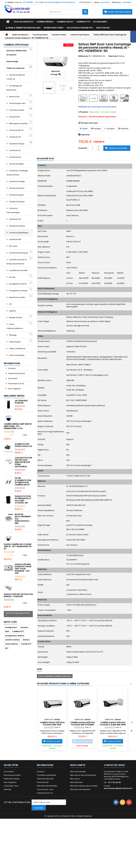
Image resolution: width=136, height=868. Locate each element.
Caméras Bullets (16, 164)
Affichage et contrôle (18, 123)
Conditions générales (47, 775)
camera (24, 627)
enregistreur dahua (15, 636)
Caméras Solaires (17, 226)
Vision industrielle (17, 355)
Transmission (15, 342)
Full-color (13, 246)
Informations (12, 363)
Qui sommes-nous (45, 789)
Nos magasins (14, 389)
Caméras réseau (45, 22)
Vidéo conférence (17, 349)
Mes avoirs (75, 779)
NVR (7, 632)
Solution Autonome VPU (80, 28)
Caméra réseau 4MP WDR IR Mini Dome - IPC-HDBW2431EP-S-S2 (18, 426)
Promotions (9, 772)
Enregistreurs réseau (18, 291)
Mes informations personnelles (84, 786)
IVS (10, 304)
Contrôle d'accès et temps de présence (17, 262)
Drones (12, 277)
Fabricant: (113, 56)
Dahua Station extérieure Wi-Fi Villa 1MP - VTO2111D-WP (23, 499)
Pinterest (123, 129)
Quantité (83, 148)
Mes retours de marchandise (83, 775)
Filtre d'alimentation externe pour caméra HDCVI (23, 481)
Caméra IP (26, 644)
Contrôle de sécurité (18, 270)
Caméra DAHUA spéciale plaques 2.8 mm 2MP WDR (113, 724)
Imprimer (85, 135)
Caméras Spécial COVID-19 (16, 77)
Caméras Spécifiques (19, 233)
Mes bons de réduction (80, 789)
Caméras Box (15, 157)
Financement (43, 782)
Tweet (84, 129)
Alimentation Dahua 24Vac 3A (23, 445)
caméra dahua (13, 640)
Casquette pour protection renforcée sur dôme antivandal (23, 462)
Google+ (110, 129)
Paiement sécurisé (16, 373)
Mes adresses (76, 782)
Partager (96, 129)
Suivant (71, 88)
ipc (7, 648)
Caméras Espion (16, 195)
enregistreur (11, 627)
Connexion (127, 2)
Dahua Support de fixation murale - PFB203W (18, 595)
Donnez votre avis (89, 123)
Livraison (12, 368)
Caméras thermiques (18, 253)
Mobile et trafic (15, 318)
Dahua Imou (14, 97)
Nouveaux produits (12, 775)
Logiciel (12, 311)
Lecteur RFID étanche (21, 402)
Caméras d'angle (17, 181)
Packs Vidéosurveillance (15, 326)
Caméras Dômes (16, 188)
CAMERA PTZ (18, 632)
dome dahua (11, 644)
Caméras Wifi (15, 239)
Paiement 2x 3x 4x (16, 384)
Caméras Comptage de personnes (17, 173)
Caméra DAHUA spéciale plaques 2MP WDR (52, 724)
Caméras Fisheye (17, 202)
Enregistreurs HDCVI (18, 284)
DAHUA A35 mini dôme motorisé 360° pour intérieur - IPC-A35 (23, 569)
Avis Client (13, 378)
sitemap (8, 789)
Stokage (13, 335)
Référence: (83, 56)
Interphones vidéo (54, 28)
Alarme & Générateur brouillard (23, 28)
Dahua (26, 640)
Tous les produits (23, 22)
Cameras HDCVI (65, 22)
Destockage (103, 28)
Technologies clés (17, 103)
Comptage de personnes (14, 88)
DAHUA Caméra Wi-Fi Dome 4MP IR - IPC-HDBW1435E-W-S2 (18, 546)
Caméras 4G (15, 150)
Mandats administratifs (47, 786)
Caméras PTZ (83, 22)
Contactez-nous (11, 786)
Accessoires (100, 22)
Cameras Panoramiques (13, 210)
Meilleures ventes (14, 396)
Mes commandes (78, 772)
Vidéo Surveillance (15, 68)
